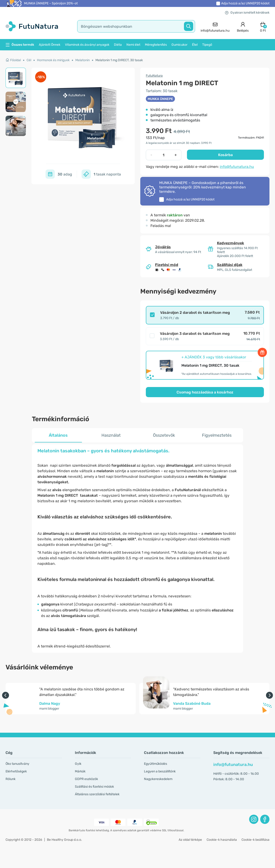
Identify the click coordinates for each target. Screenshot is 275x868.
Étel (195, 45)
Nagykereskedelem (158, 779)
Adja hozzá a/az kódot (245, 3)
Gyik (78, 764)
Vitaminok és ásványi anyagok (87, 45)
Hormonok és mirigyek (53, 60)
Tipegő (207, 45)
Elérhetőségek (16, 771)
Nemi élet (133, 45)
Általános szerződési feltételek (97, 794)
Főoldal (13, 60)
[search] (136, 26)
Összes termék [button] (20, 45)
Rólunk (11, 779)
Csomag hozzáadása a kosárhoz (205, 392)
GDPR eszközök (86, 779)
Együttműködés (156, 764)
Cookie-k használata (222, 840)
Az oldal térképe (190, 840)
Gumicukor (179, 45)
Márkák (80, 771)
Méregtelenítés (156, 45)
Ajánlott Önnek (50, 45)
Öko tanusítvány (17, 764)
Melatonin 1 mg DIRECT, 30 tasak (119, 60)
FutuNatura (154, 76)
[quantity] (163, 155)
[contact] (215, 26)
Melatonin (82, 60)
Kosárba (225, 155)
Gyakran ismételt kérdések (247, 13)
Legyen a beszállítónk (160, 771)
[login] (243, 26)
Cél (29, 60)
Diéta (118, 45)
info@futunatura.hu (237, 167)
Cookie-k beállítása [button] (255, 840)
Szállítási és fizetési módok (94, 787)
